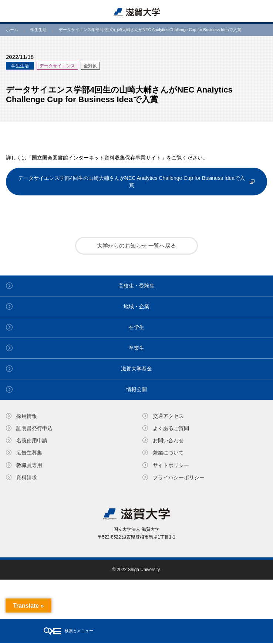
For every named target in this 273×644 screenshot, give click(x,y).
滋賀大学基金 (136, 369)
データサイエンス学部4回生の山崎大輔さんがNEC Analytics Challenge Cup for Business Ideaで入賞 (132, 181)
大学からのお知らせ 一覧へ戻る (136, 246)
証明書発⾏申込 (34, 428)
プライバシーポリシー (179, 477)
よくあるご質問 (171, 428)
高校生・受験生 (136, 286)
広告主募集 (29, 453)
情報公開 (136, 389)
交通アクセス (168, 416)
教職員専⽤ (29, 465)
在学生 (136, 327)
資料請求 (27, 477)
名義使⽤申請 (32, 440)
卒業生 (136, 348)
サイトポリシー (171, 465)
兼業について (168, 453)
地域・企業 (136, 306)
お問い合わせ (168, 440)
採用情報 (27, 416)
